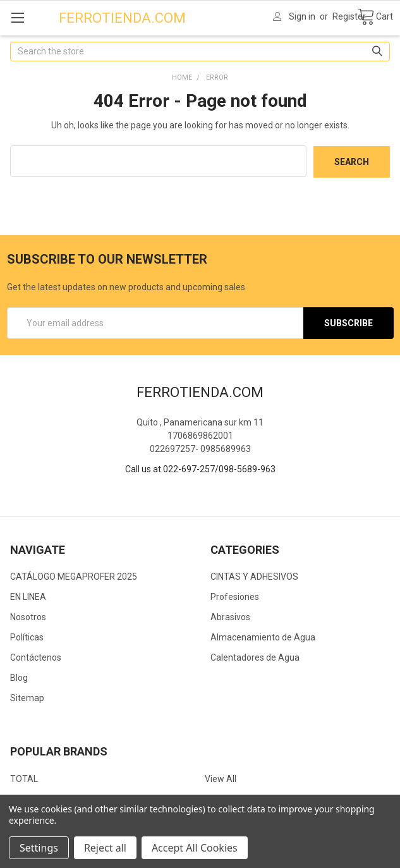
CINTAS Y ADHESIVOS (254, 577)
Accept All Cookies (195, 848)
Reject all (105, 848)
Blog (19, 678)
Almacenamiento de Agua (263, 637)
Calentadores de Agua (255, 657)
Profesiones (235, 597)
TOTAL (24, 778)
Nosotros (28, 617)
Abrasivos (230, 617)
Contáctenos (36, 657)
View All (221, 778)
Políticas (27, 637)
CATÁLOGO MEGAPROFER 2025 (74, 577)
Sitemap (27, 698)
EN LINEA (28, 597)
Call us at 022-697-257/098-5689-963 (200, 468)
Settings (39, 848)
